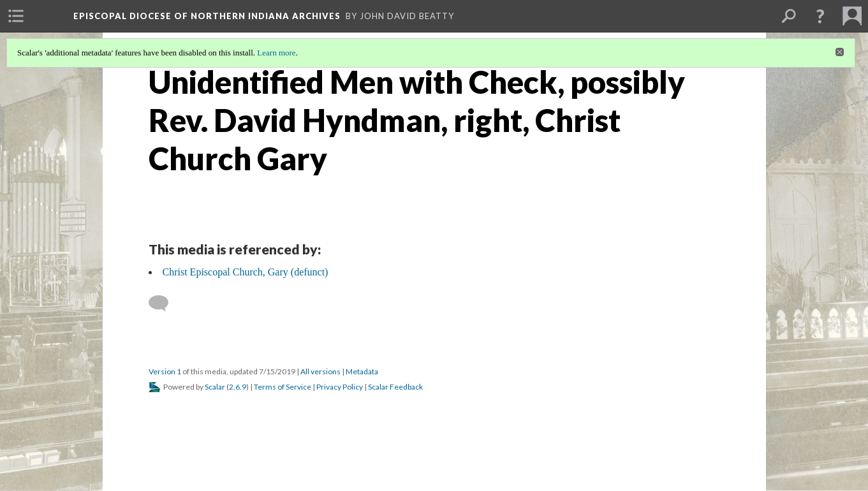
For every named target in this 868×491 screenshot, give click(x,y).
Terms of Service (283, 387)
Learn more (276, 53)
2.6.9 (238, 387)
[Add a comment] (164, 304)
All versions (320, 371)
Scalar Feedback (395, 387)
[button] (820, 16)
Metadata (362, 371)
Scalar (215, 387)
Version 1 (165, 371)
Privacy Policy (340, 387)
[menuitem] (16, 16)
